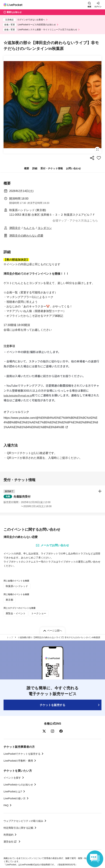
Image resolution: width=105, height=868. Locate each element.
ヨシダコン (45, 228)
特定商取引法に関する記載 (18, 828)
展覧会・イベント (16, 613)
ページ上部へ (55, 631)
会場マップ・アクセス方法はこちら (75, 221)
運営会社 (10, 842)
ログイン (98, 7)
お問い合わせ (73, 168)
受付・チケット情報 (52, 168)
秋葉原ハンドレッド (17, 586)
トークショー (39, 613)
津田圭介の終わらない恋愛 (26, 236)
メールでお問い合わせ (52, 545)
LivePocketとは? (13, 792)
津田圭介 (15, 228)
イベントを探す (12, 778)
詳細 (35, 168)
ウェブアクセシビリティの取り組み (23, 821)
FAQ (6, 805)
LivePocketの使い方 (15, 798)
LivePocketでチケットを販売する (22, 754)
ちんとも (29, 228)
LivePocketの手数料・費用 (18, 761)
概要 (27, 168)
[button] (52, 499)
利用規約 (9, 835)
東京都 (9, 600)
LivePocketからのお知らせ (18, 785)
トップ (10, 637)
